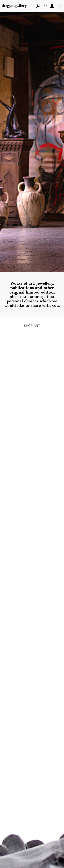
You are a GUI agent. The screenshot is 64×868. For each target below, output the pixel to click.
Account (52, 6)
